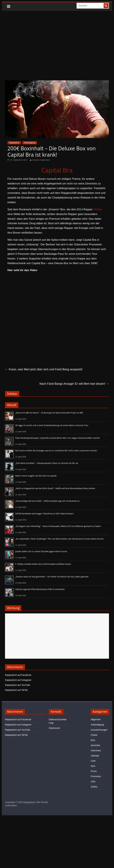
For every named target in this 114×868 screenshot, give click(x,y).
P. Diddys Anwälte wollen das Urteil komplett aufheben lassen (43, 564)
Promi (94, 771)
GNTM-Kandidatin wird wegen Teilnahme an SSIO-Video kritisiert (44, 514)
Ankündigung (30, 143)
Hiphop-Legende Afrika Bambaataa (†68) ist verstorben (40, 589)
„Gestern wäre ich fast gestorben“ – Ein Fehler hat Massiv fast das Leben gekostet (52, 577)
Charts (94, 735)
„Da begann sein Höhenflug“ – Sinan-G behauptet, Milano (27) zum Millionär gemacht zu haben (58, 526)
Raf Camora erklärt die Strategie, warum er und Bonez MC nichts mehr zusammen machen (56, 451)
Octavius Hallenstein (41, 160)
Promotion (96, 776)
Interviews (96, 750)
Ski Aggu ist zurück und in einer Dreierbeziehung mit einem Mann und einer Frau (52, 425)
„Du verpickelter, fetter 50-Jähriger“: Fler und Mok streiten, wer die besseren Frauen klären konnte (59, 539)
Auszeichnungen (99, 730)
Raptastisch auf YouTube (18, 685)
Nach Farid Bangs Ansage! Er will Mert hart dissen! (74, 384)
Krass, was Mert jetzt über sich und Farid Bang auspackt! (44, 369)
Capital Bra (57, 170)
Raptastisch (14, 143)
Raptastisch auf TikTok (16, 690)
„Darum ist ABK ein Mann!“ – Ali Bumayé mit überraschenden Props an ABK (49, 413)
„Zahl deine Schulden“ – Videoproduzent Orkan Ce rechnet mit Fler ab (47, 463)
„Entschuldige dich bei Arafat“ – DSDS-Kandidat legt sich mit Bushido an (47, 501)
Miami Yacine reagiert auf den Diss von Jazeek (36, 476)
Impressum (54, 728)
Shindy (97, 209)
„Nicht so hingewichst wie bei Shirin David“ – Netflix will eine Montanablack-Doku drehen (55, 488)
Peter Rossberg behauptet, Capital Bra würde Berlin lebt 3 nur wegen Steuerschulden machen (58, 438)
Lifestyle (95, 756)
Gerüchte (95, 745)
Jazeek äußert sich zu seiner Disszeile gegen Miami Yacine (41, 551)
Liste (93, 761)
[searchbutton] (106, 6)
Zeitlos (94, 787)
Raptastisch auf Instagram (18, 680)
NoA (93, 766)
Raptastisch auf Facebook (18, 675)
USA (93, 782)
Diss (93, 740)
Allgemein (96, 719)
